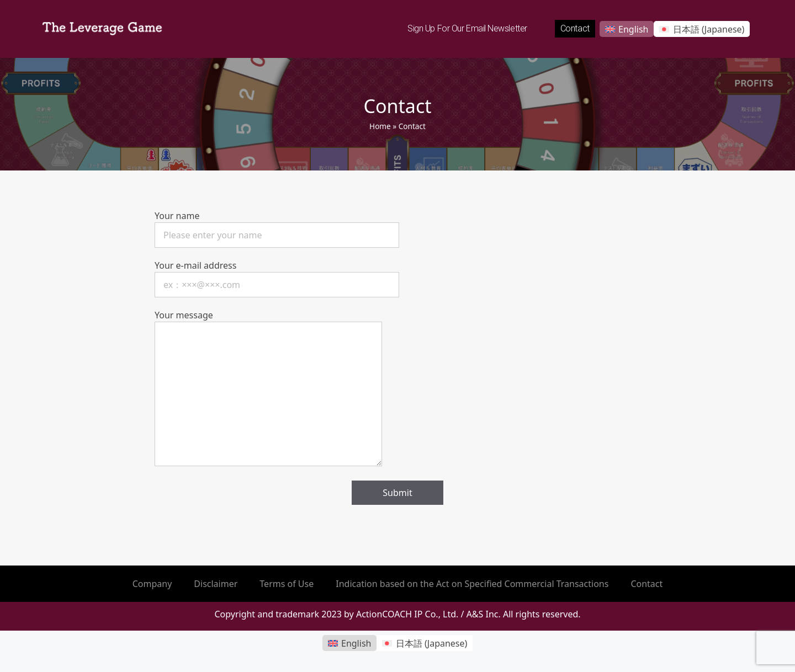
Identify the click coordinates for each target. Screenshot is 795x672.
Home (380, 126)
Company (152, 584)
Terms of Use (287, 584)
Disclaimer (216, 584)
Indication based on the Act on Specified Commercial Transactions (472, 584)
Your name (277, 225)
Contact (575, 28)
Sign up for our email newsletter (467, 28)
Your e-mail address (277, 275)
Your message (268, 389)
